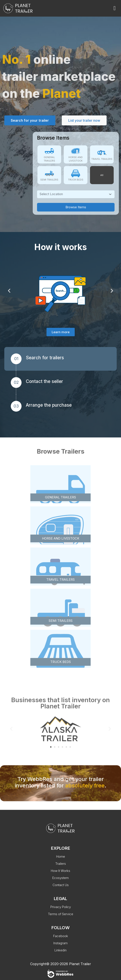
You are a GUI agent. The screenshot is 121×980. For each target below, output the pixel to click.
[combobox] (76, 194)
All (102, 175)
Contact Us (61, 885)
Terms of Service (61, 914)
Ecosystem (60, 878)
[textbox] (73, 194)
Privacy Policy (61, 907)
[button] (9, 290)
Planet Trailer (80, 964)
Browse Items (76, 207)
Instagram (60, 943)
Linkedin (60, 950)
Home (61, 856)
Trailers (61, 864)
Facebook (61, 936)
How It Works (60, 871)
